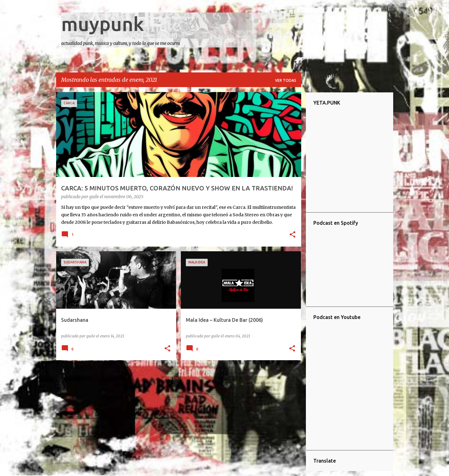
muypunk (103, 24)
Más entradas (179, 378)
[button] (292, 235)
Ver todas (286, 80)
